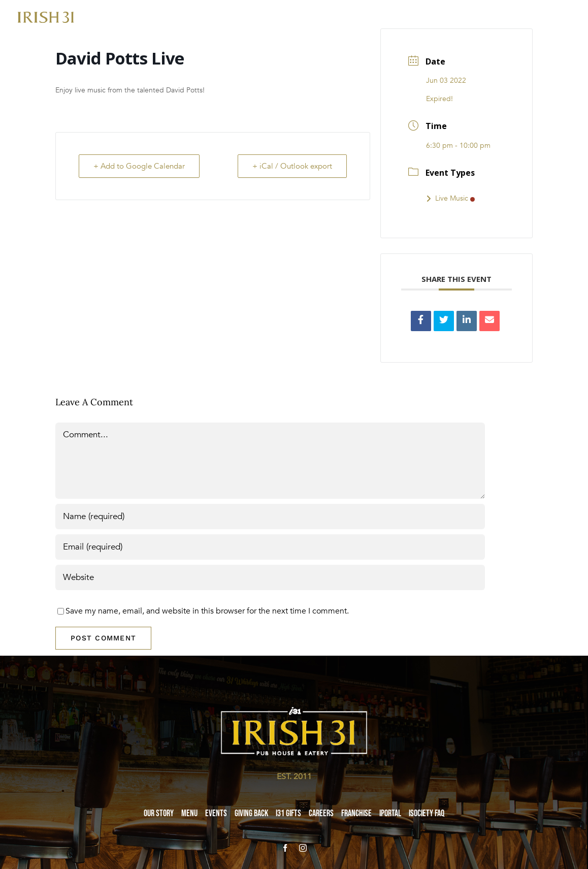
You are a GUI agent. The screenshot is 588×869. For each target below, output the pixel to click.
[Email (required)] (270, 547)
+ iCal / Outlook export (292, 166)
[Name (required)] (270, 517)
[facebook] (285, 848)
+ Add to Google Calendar (139, 166)
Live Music (450, 198)
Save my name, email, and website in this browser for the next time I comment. (207, 611)
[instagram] (303, 848)
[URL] (270, 577)
